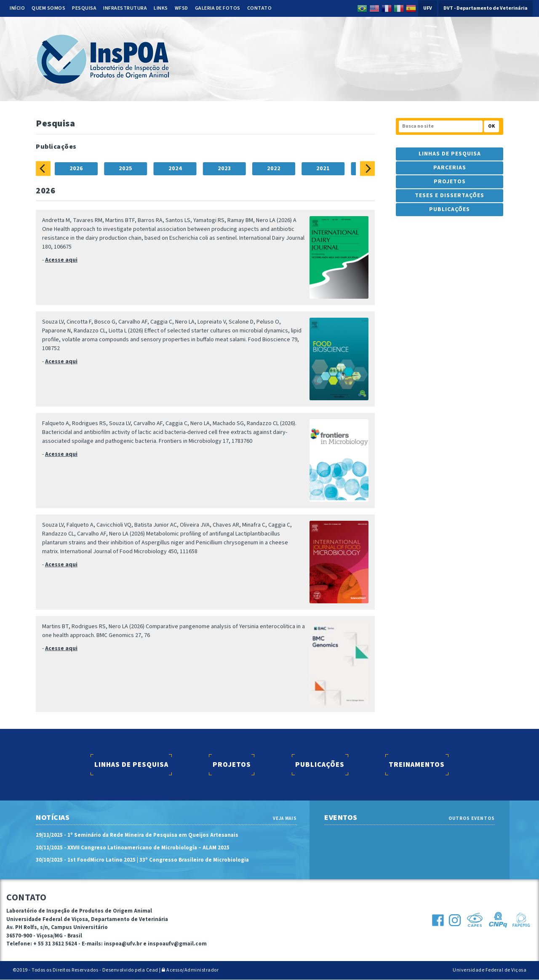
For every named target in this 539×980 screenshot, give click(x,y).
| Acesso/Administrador (189, 970)
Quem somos (48, 8)
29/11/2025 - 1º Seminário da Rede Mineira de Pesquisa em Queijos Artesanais (137, 835)
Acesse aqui (61, 260)
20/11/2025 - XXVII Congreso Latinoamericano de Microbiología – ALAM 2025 (133, 848)
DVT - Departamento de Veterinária (486, 8)
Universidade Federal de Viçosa (490, 970)
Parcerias (450, 168)
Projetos (450, 182)
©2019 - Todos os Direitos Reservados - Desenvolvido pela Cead (85, 970)
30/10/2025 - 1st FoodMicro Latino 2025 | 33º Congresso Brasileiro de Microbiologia (142, 860)
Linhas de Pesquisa (450, 154)
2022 (274, 169)
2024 (175, 169)
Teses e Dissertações (450, 195)
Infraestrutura (125, 8)
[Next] (367, 168)
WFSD (181, 8)
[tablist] (205, 169)
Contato (260, 8)
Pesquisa (84, 8)
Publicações (450, 209)
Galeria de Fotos (218, 8)
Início (17, 8)
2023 (224, 169)
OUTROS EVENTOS (472, 818)
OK (491, 126)
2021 (323, 169)
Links (161, 8)
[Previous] (43, 168)
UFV (428, 8)
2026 (76, 169)
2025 (125, 169)
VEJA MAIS (285, 818)
